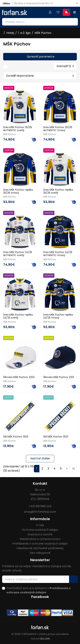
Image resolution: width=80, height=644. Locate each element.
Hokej (10, 33)
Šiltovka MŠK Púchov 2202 (19, 377)
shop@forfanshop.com (40, 512)
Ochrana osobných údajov (40, 530)
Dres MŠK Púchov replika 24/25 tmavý (58, 316)
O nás (40, 525)
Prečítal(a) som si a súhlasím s (38, 590)
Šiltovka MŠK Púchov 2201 (59, 377)
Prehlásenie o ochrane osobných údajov (40, 544)
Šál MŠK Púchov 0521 (56, 437)
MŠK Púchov (43, 33)
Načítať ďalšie (40, 458)
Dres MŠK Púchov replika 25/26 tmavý (18, 191)
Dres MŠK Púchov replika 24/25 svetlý (18, 316)
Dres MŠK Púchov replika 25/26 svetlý (58, 191)
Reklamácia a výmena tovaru (40, 539)
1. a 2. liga (24, 33)
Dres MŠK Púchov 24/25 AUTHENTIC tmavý (58, 254)
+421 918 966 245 (40, 506)
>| (73, 469)
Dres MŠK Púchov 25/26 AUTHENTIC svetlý (18, 129)
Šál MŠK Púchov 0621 (16, 437)
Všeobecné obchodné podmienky (40, 548)
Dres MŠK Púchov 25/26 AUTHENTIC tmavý (58, 129)
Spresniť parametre (41, 57)
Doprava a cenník (40, 534)
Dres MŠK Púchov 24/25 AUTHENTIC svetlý (18, 254)
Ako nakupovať (40, 553)
